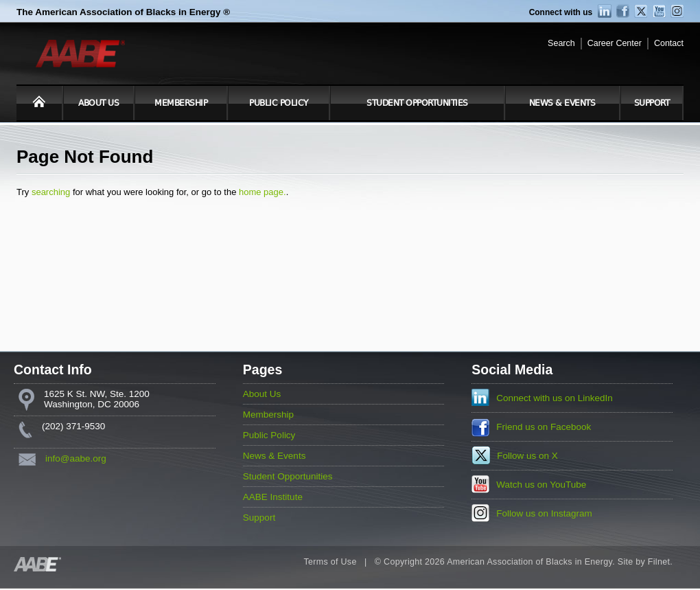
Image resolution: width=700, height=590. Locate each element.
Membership (181, 103)
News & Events (562, 103)
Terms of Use (330, 562)
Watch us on (541, 485)
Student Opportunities (417, 103)
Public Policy (279, 103)
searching (51, 192)
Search (561, 43)
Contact (669, 43)
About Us (98, 103)
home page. (262, 192)
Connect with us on (555, 398)
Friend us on (544, 427)
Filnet (659, 562)
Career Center (615, 43)
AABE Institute (273, 497)
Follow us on (527, 456)
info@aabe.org (76, 458)
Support (652, 103)
